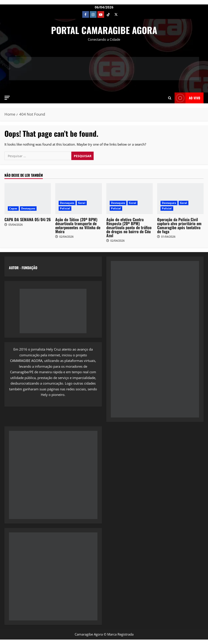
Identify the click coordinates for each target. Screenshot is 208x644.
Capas (13, 208)
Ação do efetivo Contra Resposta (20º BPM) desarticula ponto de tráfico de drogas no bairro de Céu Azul (129, 227)
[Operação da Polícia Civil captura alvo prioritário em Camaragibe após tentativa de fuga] (180, 199)
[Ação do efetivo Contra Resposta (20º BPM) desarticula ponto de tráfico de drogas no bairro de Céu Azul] (130, 199)
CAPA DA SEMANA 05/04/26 (28, 219)
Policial (65, 208)
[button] (7, 98)
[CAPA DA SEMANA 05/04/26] (28, 199)
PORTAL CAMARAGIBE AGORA (104, 30)
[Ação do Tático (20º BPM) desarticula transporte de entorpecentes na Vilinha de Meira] (78, 199)
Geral (82, 203)
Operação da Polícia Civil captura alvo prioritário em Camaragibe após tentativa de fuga (179, 225)
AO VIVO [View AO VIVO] (187, 98)
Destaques (28, 208)
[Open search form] (170, 98)
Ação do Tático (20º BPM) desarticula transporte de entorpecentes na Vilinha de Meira (78, 225)
